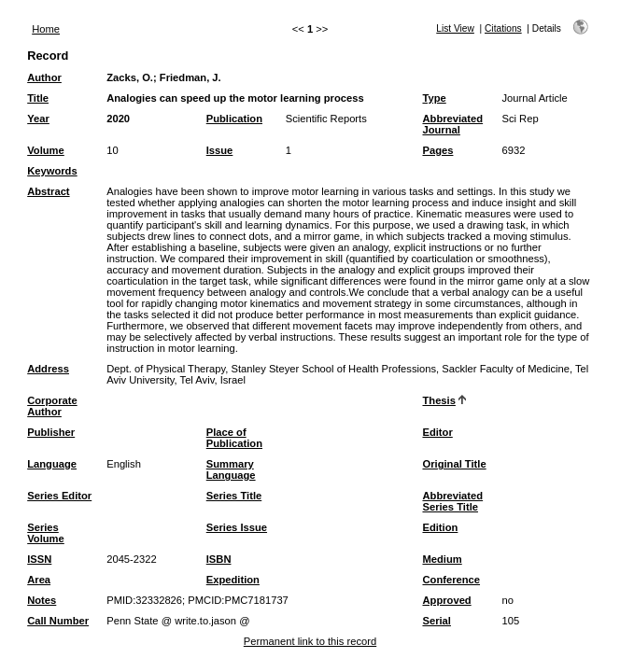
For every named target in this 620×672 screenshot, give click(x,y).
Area (39, 580)
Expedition (233, 580)
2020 (118, 119)
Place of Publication (234, 438)
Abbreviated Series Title (452, 501)
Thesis (438, 400)
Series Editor (59, 496)
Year (38, 119)
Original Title (454, 464)
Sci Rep (520, 119)
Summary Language (231, 469)
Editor (437, 432)
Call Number (58, 621)
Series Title (234, 496)
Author (44, 77)
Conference (451, 580)
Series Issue (237, 527)
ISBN (219, 559)
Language (52, 464)
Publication (234, 119)
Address (48, 369)
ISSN (39, 559)
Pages (437, 150)
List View (455, 28)
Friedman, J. (190, 77)
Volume (46, 150)
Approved (446, 600)
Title (38, 98)
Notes (42, 600)
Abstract (48, 191)
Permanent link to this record (310, 641)
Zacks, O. (130, 77)
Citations (503, 28)
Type (434, 98)
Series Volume (46, 533)
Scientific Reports (326, 119)
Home (46, 29)
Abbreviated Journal (452, 124)
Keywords (52, 171)
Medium (442, 559)
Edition (440, 527)
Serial (436, 621)
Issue (220, 150)
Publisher (51, 432)
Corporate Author (52, 406)
